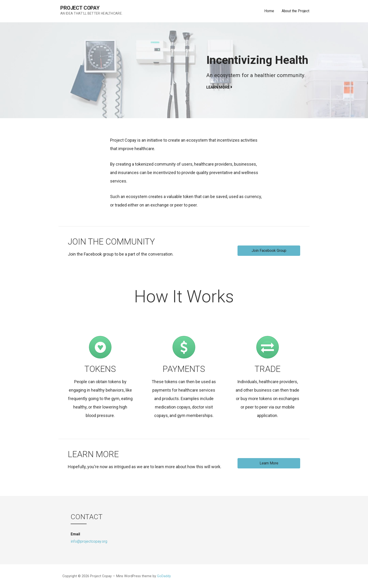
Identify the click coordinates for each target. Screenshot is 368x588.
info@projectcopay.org (89, 541)
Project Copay (80, 8)
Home (269, 11)
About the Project (295, 11)
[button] (269, 251)
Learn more (218, 87)
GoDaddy (164, 576)
